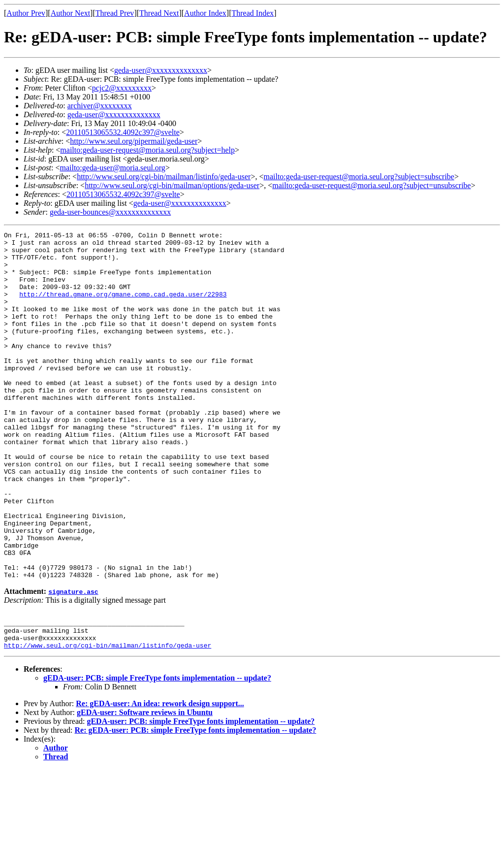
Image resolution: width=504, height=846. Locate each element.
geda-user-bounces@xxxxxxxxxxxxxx (110, 212)
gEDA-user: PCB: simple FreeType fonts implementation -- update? (157, 755)
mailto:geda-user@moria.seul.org (112, 168)
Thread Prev (115, 13)
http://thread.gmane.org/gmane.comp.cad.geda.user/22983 (123, 307)
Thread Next (159, 13)
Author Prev (26, 13)
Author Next (70, 13)
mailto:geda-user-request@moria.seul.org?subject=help (147, 150)
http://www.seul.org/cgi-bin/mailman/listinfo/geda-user (164, 177)
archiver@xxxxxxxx (100, 106)
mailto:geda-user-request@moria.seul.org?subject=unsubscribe (371, 185)
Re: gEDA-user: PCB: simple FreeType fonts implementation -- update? (196, 807)
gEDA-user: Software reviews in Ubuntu (145, 789)
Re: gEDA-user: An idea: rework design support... (160, 780)
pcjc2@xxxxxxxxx (122, 88)
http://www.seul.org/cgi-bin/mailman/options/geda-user (172, 185)
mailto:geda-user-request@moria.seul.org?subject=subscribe (359, 177)
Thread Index (253, 13)
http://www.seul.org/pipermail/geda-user (134, 141)
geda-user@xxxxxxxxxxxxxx (161, 70)
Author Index (205, 13)
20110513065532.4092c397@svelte (123, 132)
